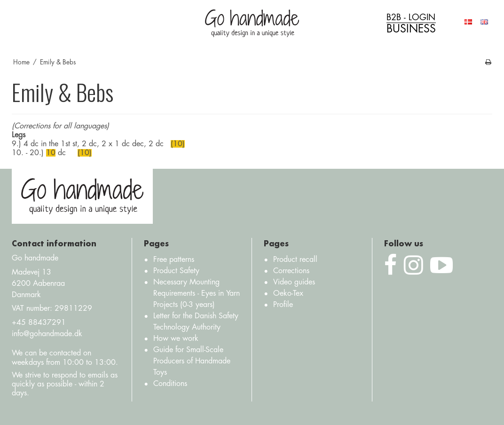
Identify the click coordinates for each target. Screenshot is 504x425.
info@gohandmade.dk (47, 334)
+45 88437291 (39, 323)
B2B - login (411, 24)
